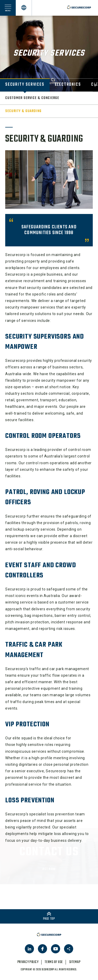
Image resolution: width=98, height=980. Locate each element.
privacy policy (28, 962)
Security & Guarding (23, 111)
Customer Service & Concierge (32, 98)
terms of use (54, 962)
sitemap (75, 962)
